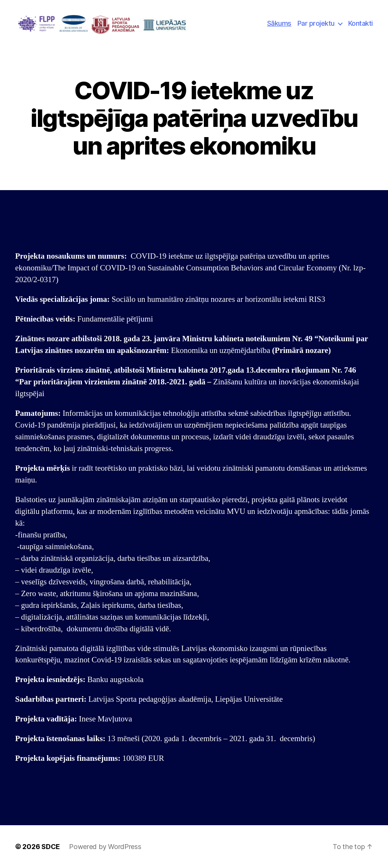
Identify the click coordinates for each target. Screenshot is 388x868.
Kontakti (361, 23)
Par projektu (316, 23)
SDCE (51, 847)
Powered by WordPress (105, 847)
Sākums (279, 23)
